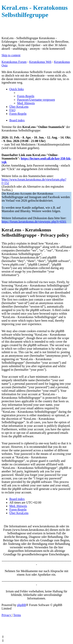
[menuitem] (26, 96)
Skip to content (11, 55)
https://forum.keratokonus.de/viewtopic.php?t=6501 (34, 222)
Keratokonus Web (40, 62)
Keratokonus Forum (14, 62)
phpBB (22, 605)
